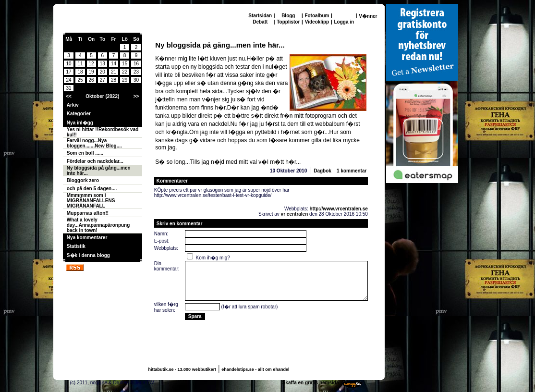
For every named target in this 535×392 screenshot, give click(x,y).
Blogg (288, 16)
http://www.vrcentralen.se (339, 209)
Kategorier (79, 114)
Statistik (76, 246)
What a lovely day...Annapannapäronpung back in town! (98, 225)
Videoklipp (317, 22)
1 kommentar (352, 171)
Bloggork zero (83, 180)
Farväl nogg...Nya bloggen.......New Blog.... (94, 143)
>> (136, 96)
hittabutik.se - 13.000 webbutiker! (182, 369)
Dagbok (322, 171)
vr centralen (295, 214)
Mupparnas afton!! (88, 213)
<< (69, 96)
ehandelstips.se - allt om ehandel (255, 369)
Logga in (344, 22)
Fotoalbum (317, 16)
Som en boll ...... (85, 153)
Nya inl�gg (80, 123)
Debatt (260, 22)
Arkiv (73, 105)
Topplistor (288, 22)
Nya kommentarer (87, 238)
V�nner (368, 16)
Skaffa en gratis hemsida (311, 383)
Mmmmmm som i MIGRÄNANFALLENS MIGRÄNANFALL (91, 201)
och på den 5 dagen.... (92, 189)
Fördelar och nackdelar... (95, 161)
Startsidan (260, 16)
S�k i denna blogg (88, 255)
